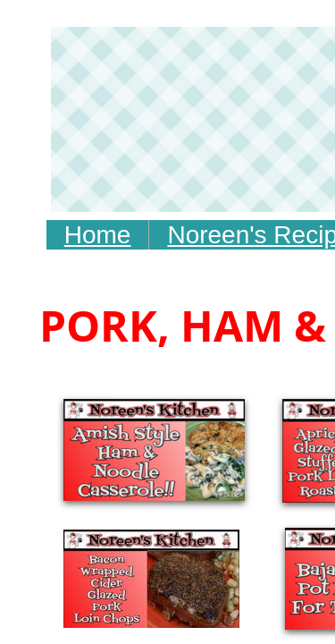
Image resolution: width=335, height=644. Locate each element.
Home (98, 235)
